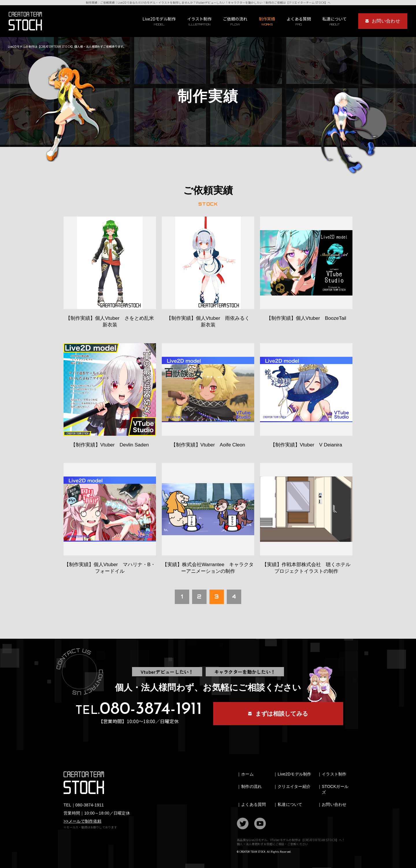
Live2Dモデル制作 (159, 21)
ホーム (247, 774)
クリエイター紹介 (294, 786)
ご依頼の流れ (235, 21)
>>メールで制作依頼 (82, 821)
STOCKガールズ (335, 789)
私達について (290, 804)
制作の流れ (251, 786)
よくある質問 (299, 21)
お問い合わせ (334, 804)
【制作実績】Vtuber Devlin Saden (110, 445)
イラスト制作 (199, 21)
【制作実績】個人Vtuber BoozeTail (306, 318)
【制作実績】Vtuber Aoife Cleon (208, 445)
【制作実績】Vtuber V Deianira (306, 445)
